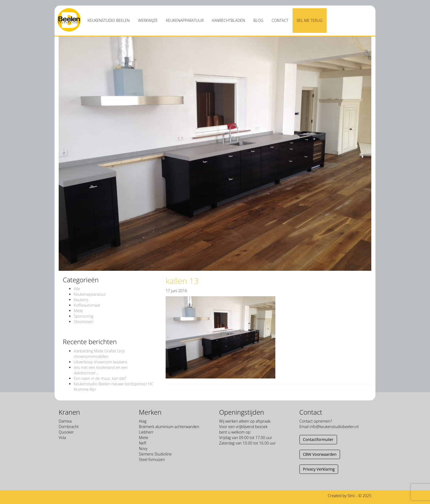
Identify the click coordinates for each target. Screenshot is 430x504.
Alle (77, 289)
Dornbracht (69, 427)
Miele (78, 311)
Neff (143, 443)
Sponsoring (84, 316)
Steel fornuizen (152, 459)
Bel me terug (310, 20)
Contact (280, 20)
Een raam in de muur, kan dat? (100, 378)
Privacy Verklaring (319, 469)
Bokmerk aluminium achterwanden (169, 427)
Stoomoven (84, 322)
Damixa (65, 421)
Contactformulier (318, 439)
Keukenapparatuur (185, 20)
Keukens (81, 300)
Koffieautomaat (87, 305)
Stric (351, 496)
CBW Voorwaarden (320, 454)
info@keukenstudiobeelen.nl (334, 427)
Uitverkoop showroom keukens (101, 362)
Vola (62, 438)
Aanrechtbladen (229, 20)
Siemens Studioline (155, 454)
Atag (143, 421)
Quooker (66, 432)
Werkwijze (148, 20)
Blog (258, 20)
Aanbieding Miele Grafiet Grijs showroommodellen (99, 354)
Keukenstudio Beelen (109, 20)
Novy (143, 449)
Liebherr (146, 432)
